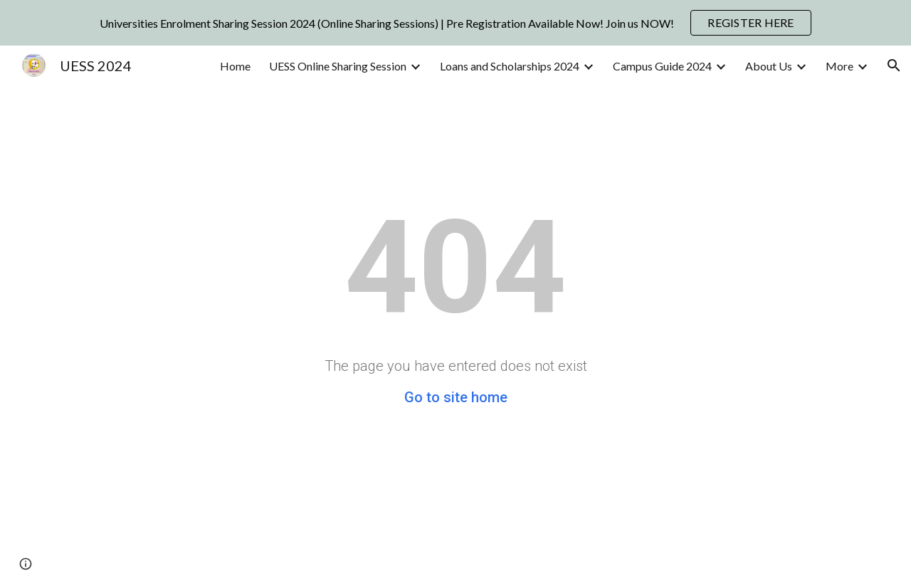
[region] (455, 23)
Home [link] (235, 66)
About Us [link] (769, 66)
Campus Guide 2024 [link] (662, 66)
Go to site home (456, 397)
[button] (894, 65)
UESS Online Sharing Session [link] (338, 66)
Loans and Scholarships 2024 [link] (510, 66)
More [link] (839, 66)
